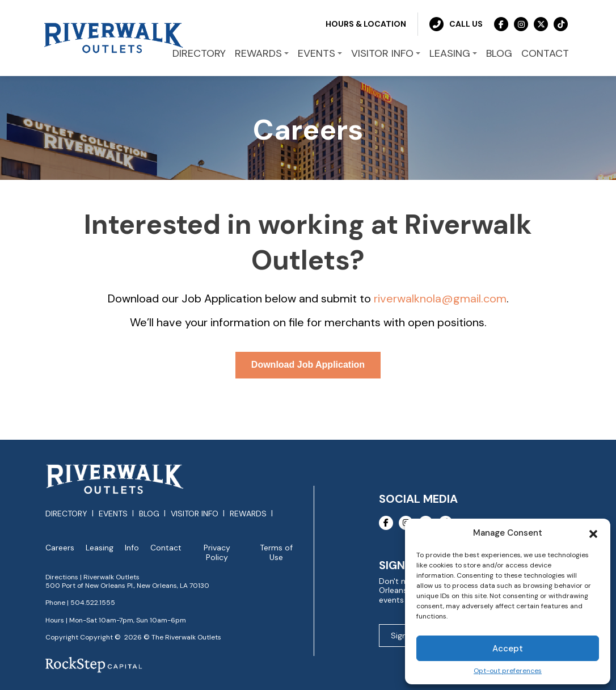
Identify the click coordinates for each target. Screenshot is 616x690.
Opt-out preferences (508, 671)
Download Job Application (308, 365)
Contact (166, 548)
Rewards (248, 514)
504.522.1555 (93, 603)
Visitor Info (195, 514)
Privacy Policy (217, 553)
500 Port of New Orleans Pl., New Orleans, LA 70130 (127, 586)
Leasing (100, 548)
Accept (508, 649)
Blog (149, 514)
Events (113, 514)
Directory (66, 514)
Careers (60, 548)
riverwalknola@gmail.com (440, 298)
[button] (593, 533)
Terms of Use (276, 553)
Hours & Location (366, 24)
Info (132, 548)
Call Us (456, 24)
